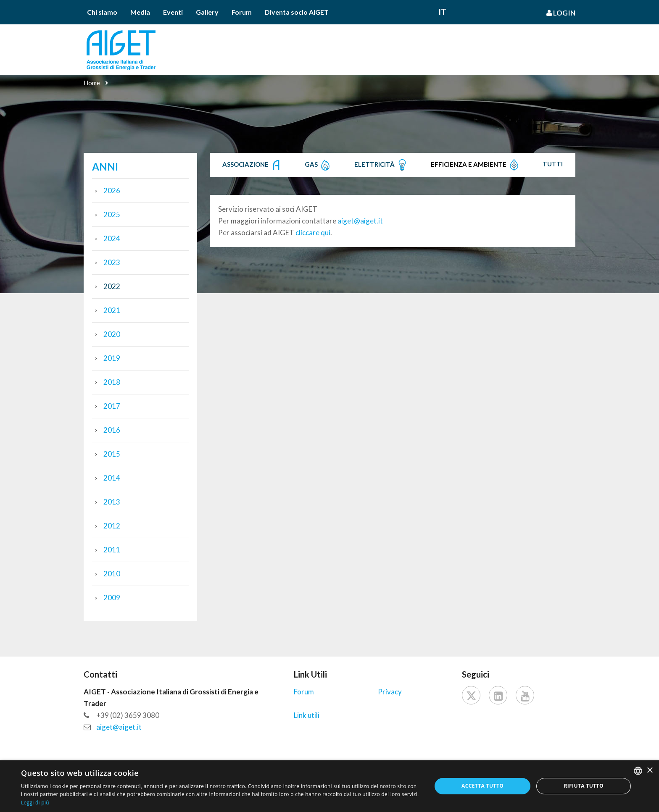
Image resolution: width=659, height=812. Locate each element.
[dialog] (329, 786)
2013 (112, 502)
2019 (112, 358)
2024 (112, 238)
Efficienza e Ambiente (476, 165)
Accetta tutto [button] (482, 786)
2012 (112, 526)
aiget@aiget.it (360, 221)
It (442, 12)
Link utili (307, 715)
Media (140, 12)
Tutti (553, 164)
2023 (112, 262)
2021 (112, 310)
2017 (112, 406)
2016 (112, 430)
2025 (112, 214)
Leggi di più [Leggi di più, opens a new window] (35, 803)
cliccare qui (313, 233)
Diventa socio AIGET (297, 12)
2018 (112, 382)
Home (92, 83)
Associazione (252, 165)
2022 (112, 286)
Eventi (173, 12)
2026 (112, 191)
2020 (112, 334)
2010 (112, 574)
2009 (112, 598)
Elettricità (381, 165)
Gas (318, 165)
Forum (242, 12)
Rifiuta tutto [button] (584, 786)
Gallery (207, 12)
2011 (112, 550)
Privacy (390, 692)
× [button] (650, 771)
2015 (112, 454)
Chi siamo (102, 12)
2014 (112, 478)
